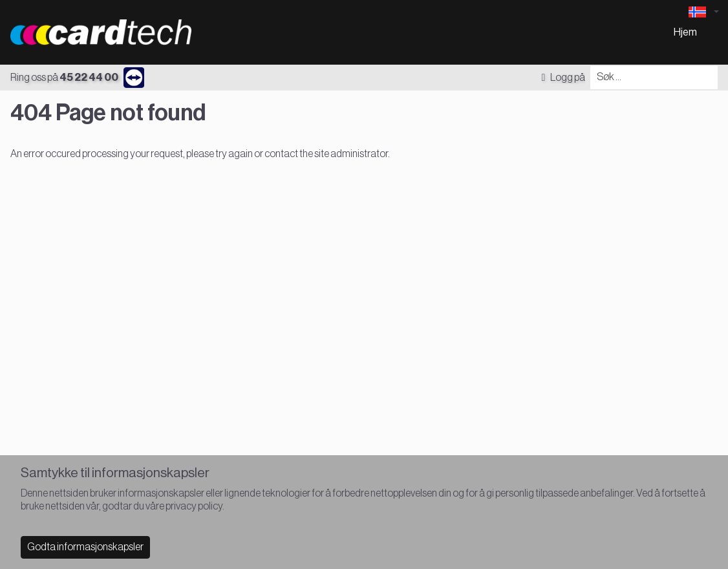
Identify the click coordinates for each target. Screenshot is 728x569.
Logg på (563, 78)
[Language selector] (703, 12)
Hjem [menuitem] (685, 32)
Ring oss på (64, 78)
